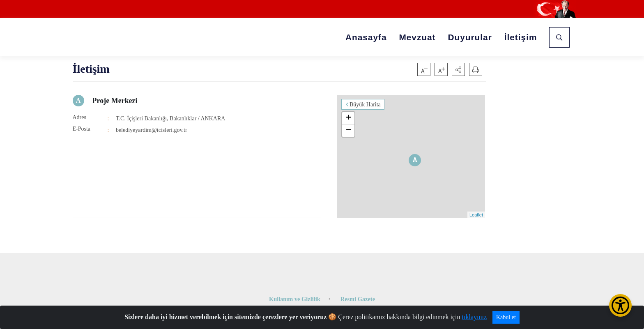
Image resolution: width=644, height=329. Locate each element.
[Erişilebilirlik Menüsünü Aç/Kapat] (620, 305)
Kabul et (506, 317)
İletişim (521, 37)
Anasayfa (366, 37)
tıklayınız (474, 317)
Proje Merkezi (115, 101)
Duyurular (470, 37)
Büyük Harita (365, 105)
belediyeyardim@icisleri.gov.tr (152, 130)
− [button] (348, 131)
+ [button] (348, 118)
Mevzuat (417, 37)
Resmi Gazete (358, 299)
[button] (458, 69)
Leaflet (476, 215)
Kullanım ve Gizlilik (295, 299)
